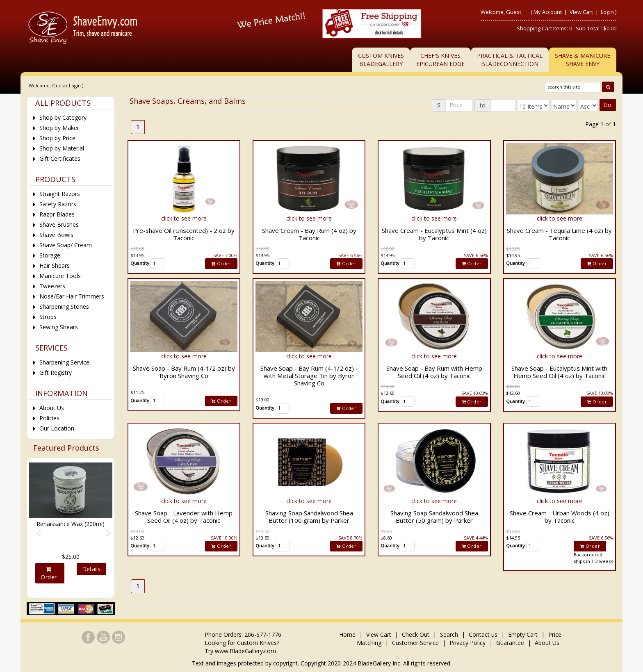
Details (91, 569)
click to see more (184, 218)
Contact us (483, 634)
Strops (48, 317)
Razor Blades (57, 214)
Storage (50, 255)
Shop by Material (62, 148)
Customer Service (415, 643)
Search (449, 634)
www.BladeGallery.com (245, 651)
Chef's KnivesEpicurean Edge (440, 60)
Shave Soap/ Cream (66, 245)
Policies (49, 418)
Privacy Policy (467, 643)
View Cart (582, 12)
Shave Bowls (56, 235)
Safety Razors (58, 204)
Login (607, 12)
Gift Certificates (60, 158)
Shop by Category (63, 117)
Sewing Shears (59, 327)
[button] (35, 528)
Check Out (416, 634)
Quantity (140, 263)
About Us (52, 408)
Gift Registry (56, 372)
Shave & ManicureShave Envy (583, 60)
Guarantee (510, 643)
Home (348, 634)
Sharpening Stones (64, 306)
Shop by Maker (59, 128)
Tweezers (52, 286)
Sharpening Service (64, 362)
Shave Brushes (59, 224)
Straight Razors (60, 194)
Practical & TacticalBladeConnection (510, 60)
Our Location (57, 428)
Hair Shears (55, 265)
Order (221, 263)
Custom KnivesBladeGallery (381, 60)
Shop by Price (57, 138)
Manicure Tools (60, 276)
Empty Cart (523, 634)
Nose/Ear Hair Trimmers (72, 296)
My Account (548, 12)
